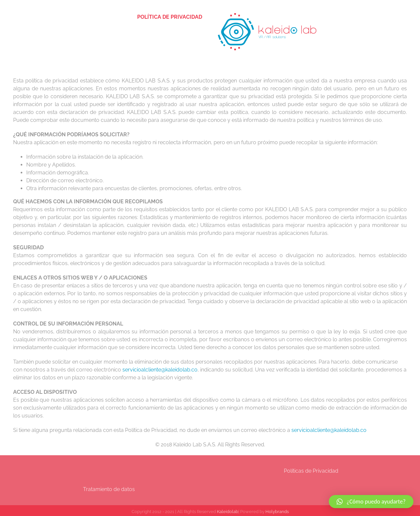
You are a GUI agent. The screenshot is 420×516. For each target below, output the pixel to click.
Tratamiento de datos (109, 489)
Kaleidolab (228, 512)
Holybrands (277, 512)
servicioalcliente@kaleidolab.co (160, 370)
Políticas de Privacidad (311, 471)
